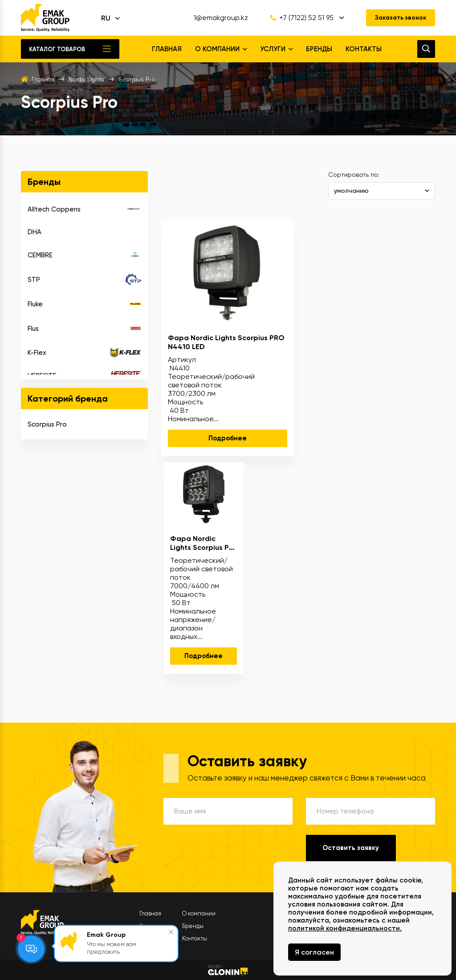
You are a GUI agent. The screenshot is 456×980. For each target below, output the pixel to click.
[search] (426, 49)
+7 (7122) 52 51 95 (300, 18)
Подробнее (228, 438)
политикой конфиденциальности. (345, 928)
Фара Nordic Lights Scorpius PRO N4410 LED (226, 342)
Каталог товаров (57, 49)
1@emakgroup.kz (219, 18)
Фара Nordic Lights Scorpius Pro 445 (203, 543)
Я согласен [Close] (314, 952)
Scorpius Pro (47, 424)
